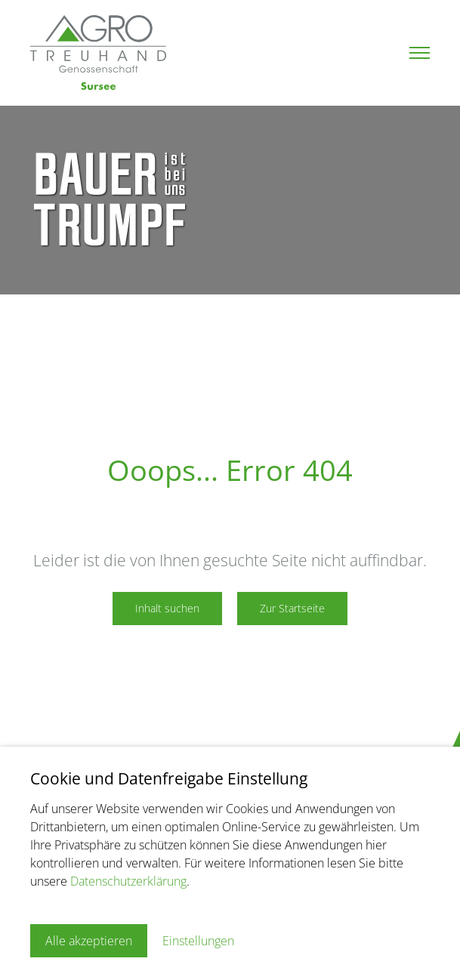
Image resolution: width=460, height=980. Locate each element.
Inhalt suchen (167, 608)
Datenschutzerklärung (128, 881)
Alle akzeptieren (89, 941)
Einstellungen (198, 941)
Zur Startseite (292, 608)
